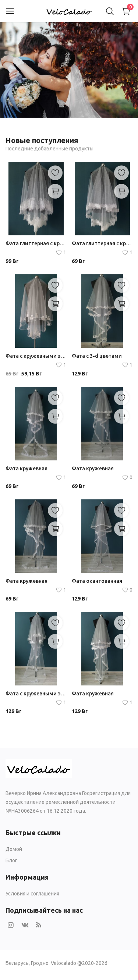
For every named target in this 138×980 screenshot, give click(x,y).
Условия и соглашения (32, 894)
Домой (14, 849)
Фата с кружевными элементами (36, 356)
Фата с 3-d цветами (97, 356)
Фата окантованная (97, 581)
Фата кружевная (26, 468)
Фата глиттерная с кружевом (36, 243)
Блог (11, 860)
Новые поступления (42, 140)
